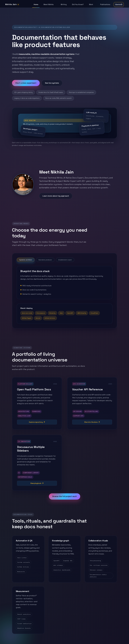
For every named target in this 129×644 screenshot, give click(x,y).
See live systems (52, 83)
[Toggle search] (119, 4)
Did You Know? (78, 4)
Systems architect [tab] (26, 260)
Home (36, 4)
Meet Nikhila (49, 4)
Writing (64, 4)
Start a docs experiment (26, 83)
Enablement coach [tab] (65, 260)
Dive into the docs (91, 422)
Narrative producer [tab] (45, 260)
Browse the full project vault (64, 496)
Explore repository (36, 422)
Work (91, 4)
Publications (105, 4)
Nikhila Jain (12, 4)
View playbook (36, 483)
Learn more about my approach (56, 196)
